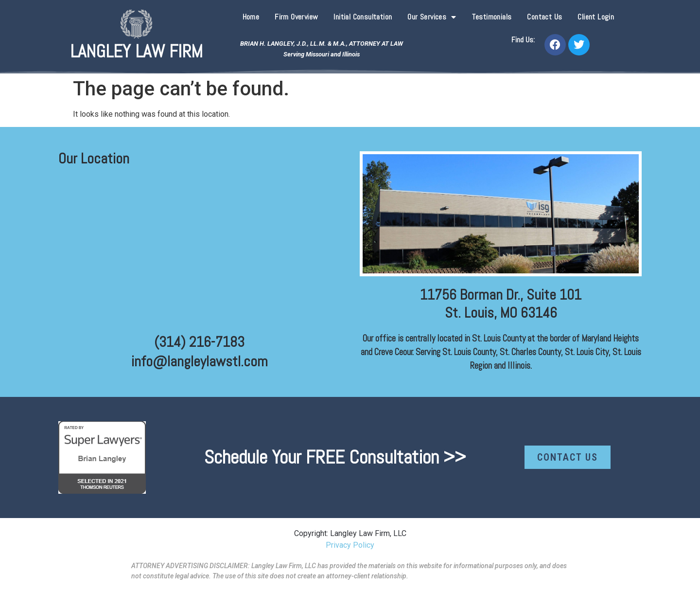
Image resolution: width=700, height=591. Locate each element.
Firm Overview (296, 17)
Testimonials (492, 17)
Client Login (596, 17)
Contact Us (544, 17)
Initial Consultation (363, 17)
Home (251, 17)
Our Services (432, 17)
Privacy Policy (350, 545)
